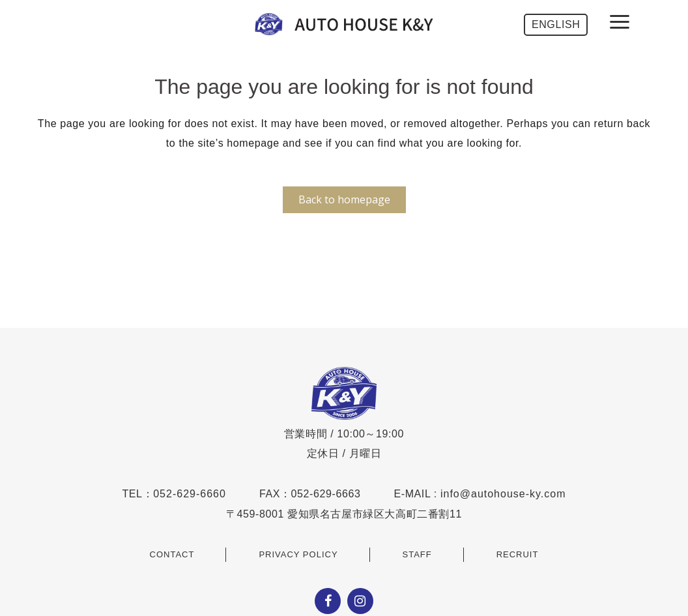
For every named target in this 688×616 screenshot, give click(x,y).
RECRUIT (518, 554)
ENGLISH (556, 24)
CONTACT (172, 554)
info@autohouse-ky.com (503, 494)
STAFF (417, 554)
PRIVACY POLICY (298, 554)
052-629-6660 (190, 494)
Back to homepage (344, 199)
